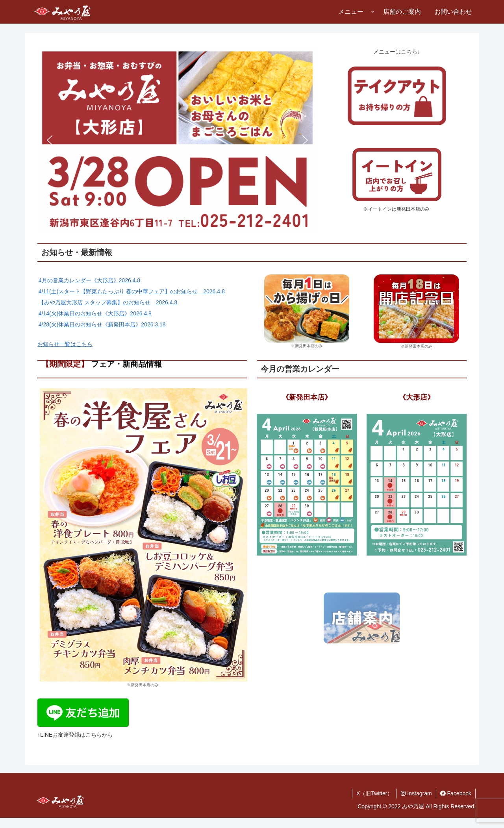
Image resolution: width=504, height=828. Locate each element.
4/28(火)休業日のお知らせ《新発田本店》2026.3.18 (102, 324)
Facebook (456, 793)
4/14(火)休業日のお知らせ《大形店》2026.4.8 (95, 313)
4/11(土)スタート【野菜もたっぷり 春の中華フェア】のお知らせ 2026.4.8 (132, 291)
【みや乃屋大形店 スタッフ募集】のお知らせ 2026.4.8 (108, 302)
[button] (177, 140)
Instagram (416, 793)
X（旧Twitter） (375, 793)
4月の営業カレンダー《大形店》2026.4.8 (89, 280)
